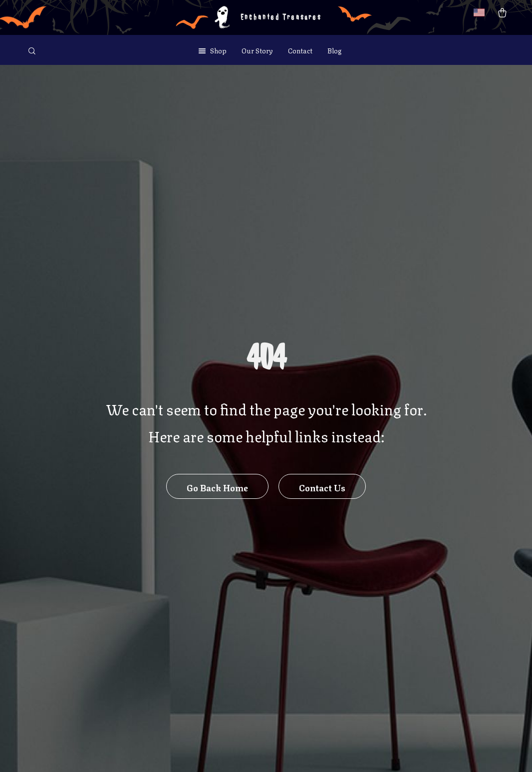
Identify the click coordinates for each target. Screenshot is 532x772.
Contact (300, 50)
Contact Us (322, 487)
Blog (334, 50)
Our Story (257, 50)
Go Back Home (217, 487)
